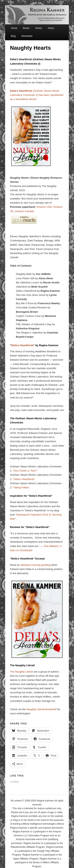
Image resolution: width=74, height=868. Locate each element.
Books (26, 28)
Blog (13, 36)
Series (39, 28)
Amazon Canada (24, 211)
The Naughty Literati (22, 672)
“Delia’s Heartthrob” (24, 479)
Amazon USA (44, 207)
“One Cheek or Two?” (25, 471)
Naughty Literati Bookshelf (41, 709)
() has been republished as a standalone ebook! (37, 95)
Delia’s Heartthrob (22, 345)
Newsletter (27, 36)
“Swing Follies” (21, 487)
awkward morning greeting (35, 565)
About (51, 28)
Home (14, 28)
